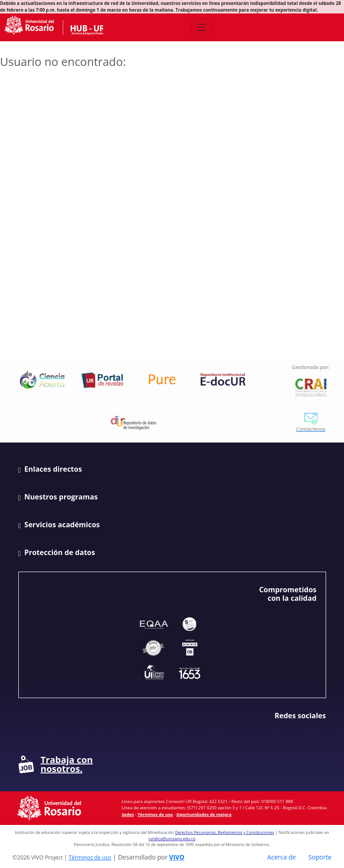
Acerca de (282, 857)
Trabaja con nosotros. (56, 764)
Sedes (128, 814)
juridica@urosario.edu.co (172, 839)
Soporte (320, 857)
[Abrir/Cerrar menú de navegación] (202, 27)
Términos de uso (155, 814)
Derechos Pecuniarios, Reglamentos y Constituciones (225, 832)
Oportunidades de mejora (204, 814)
